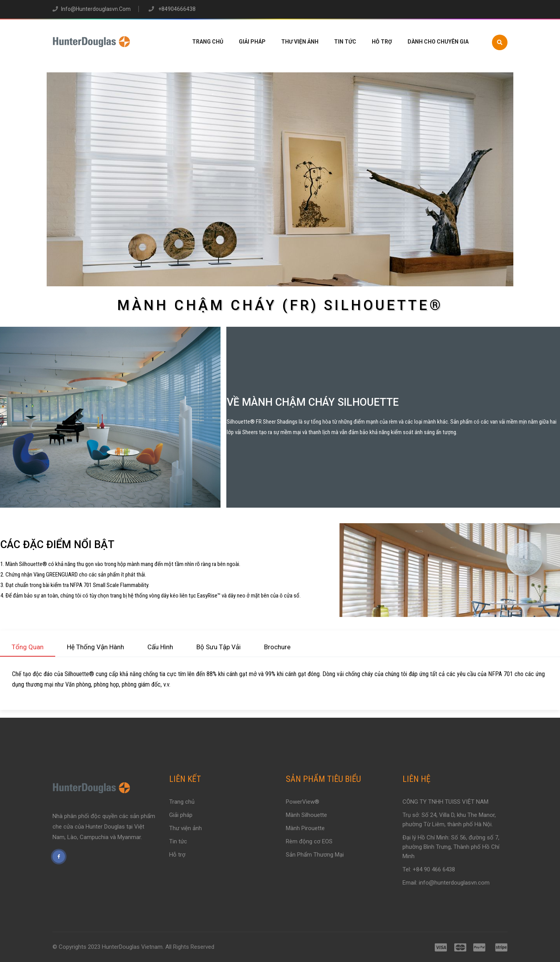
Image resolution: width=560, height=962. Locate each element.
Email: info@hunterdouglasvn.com (446, 883)
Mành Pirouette (305, 828)
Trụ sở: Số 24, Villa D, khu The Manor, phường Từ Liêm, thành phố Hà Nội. (449, 820)
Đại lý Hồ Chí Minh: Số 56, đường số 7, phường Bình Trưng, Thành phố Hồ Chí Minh (451, 847)
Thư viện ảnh (300, 42)
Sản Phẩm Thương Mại (315, 855)
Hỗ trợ (382, 42)
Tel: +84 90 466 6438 (429, 869)
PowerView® (303, 802)
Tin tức (345, 42)
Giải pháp (252, 42)
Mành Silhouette (306, 815)
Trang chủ (208, 42)
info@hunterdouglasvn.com (96, 9)
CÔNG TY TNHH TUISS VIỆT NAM (445, 802)
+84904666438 (176, 9)
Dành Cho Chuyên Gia (438, 42)
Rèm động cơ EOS (309, 841)
